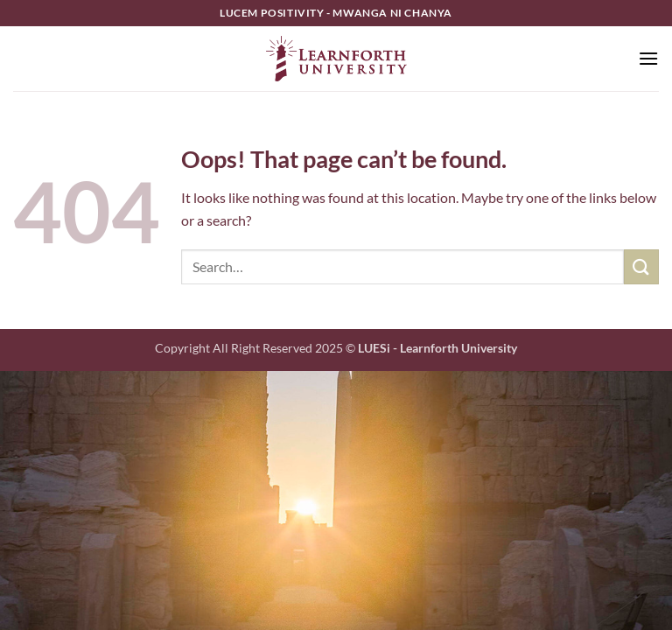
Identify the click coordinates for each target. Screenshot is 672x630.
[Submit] (641, 266)
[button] (648, 58)
